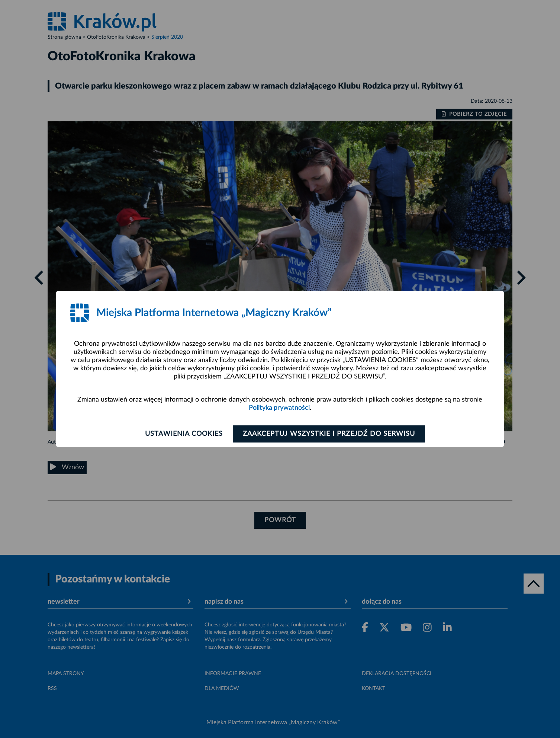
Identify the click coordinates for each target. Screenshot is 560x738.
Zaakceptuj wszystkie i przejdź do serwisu (329, 434)
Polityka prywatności (279, 408)
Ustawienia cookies (184, 434)
